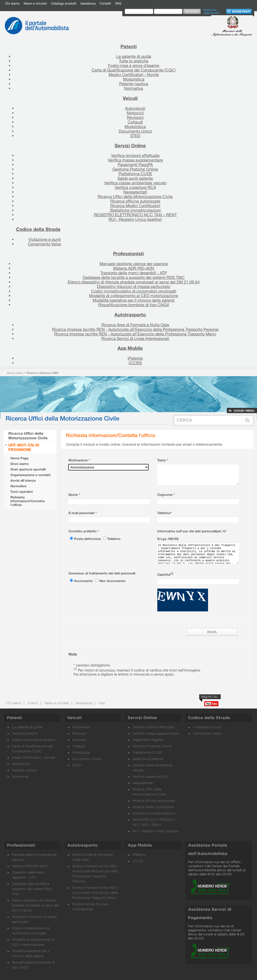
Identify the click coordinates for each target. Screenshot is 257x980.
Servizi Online (130, 146)
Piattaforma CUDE (135, 174)
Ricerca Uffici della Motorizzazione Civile (135, 196)
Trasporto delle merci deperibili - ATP (134, 273)
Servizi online (15, 373)
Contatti (105, 3)
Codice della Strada (38, 229)
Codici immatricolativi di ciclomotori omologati (134, 291)
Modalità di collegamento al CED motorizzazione (134, 296)
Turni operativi (22, 492)
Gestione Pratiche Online (135, 169)
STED (135, 136)
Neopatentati (135, 192)
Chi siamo (12, 3)
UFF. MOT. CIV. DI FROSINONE (24, 447)
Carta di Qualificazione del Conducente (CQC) (134, 70)
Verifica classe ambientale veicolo (135, 183)
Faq (101, 703)
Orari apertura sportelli (28, 469)
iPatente (135, 358)
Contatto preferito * (84, 531)
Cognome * (166, 495)
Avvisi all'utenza (23, 480)
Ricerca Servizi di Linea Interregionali (135, 338)
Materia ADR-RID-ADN (134, 268)
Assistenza (88, 3)
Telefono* (165, 513)
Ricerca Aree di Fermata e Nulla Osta (135, 325)
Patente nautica (134, 84)
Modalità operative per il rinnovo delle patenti (134, 300)
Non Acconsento (113, 581)
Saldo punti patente (135, 178)
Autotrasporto (130, 315)
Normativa (134, 88)
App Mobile (130, 348)
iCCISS (135, 363)
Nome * (74, 495)
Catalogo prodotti (64, 3)
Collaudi (135, 122)
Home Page (19, 458)
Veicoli (130, 98)
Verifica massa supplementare (135, 160)
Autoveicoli (135, 108)
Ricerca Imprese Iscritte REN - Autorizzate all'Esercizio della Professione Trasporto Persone (135, 329)
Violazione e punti (45, 239)
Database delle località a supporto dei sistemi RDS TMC (134, 277)
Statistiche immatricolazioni (135, 210)
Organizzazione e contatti (30, 475)
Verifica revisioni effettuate (135, 155)
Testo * (163, 460)
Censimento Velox (45, 244)
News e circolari (35, 3)
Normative (18, 486)
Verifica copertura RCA (135, 187)
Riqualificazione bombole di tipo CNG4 (134, 305)
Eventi (32, 703)
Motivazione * (79, 460)
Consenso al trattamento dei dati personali (102, 573)
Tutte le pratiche (134, 61)
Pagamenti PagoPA (135, 165)
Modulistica (134, 79)
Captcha (165, 575)
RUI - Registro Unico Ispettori (135, 219)
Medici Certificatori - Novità (134, 75)
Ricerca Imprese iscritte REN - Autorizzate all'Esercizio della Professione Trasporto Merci (135, 334)
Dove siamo (20, 464)
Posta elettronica (88, 539)
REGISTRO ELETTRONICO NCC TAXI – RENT (135, 215)
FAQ (118, 3)
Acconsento (84, 581)
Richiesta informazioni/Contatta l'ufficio (28, 501)
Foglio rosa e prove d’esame (134, 65)
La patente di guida (134, 56)
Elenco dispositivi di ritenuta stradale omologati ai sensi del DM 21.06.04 (134, 282)
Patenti (129, 46)
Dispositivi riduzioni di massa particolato (134, 286)
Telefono (114, 539)
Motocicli (135, 113)
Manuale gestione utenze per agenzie (134, 264)
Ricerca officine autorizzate (135, 201)
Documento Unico (135, 131)
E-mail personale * (83, 513)
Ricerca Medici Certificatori (135, 206)
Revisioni (135, 117)
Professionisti (128, 253)
